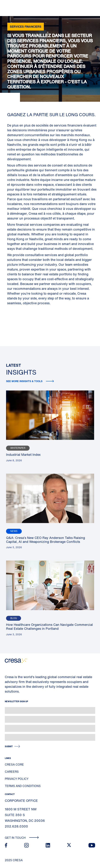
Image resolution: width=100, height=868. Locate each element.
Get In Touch (22, 838)
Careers (12, 772)
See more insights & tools (25, 381)
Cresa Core (14, 764)
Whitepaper (18, 448)
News (14, 531)
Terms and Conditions (23, 786)
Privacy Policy (17, 779)
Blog (14, 618)
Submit (9, 746)
